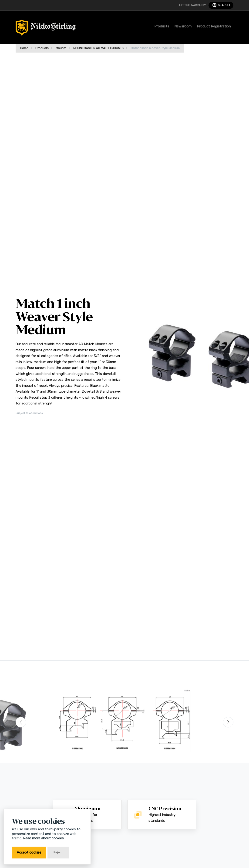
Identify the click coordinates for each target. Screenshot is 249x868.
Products (162, 26)
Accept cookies (29, 852)
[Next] (228, 722)
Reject (58, 852)
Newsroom (183, 26)
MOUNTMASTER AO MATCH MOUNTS (98, 48)
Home (24, 48)
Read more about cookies (43, 838)
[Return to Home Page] (46, 29)
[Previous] (21, 722)
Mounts (61, 48)
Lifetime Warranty (192, 5)
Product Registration (214, 26)
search (221, 5)
